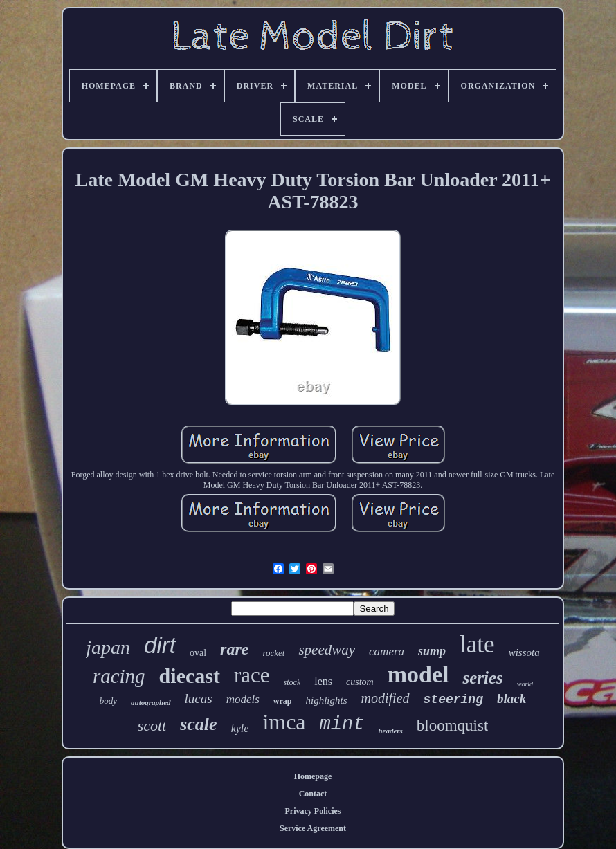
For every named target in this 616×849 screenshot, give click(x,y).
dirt (160, 645)
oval (198, 653)
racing (119, 676)
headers (390, 731)
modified (386, 698)
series (482, 678)
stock (292, 682)
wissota (524, 652)
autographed (151, 702)
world (525, 684)
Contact (313, 794)
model (418, 674)
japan (108, 647)
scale (198, 724)
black (511, 699)
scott (152, 725)
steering (453, 700)
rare (234, 649)
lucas (199, 699)
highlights (327, 700)
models (243, 699)
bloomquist (453, 725)
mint (342, 724)
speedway (327, 650)
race (252, 675)
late (477, 645)
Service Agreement (313, 828)
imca (284, 722)
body (108, 701)
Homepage (313, 776)
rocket (273, 653)
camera (387, 651)
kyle (240, 728)
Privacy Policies (313, 811)
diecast (190, 676)
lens (323, 681)
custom (360, 682)
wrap (283, 701)
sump (432, 651)
